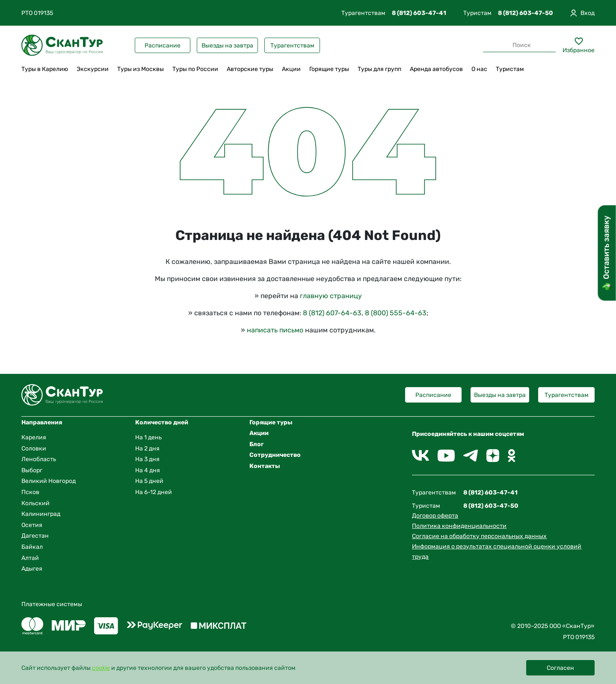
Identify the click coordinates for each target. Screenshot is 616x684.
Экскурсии (93, 69)
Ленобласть (39, 459)
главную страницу (331, 296)
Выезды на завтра (227, 46)
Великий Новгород (49, 481)
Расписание (163, 46)
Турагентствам (292, 46)
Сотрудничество (275, 455)
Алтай (30, 558)
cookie (101, 668)
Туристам (510, 69)
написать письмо (275, 330)
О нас (479, 69)
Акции (291, 69)
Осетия (32, 525)
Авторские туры (250, 69)
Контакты (265, 466)
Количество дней (162, 422)
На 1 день (148, 437)
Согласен (560, 668)
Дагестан (35, 536)
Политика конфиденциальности (459, 526)
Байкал (32, 547)
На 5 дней (149, 481)
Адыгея (32, 569)
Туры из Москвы (141, 69)
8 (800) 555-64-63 (396, 313)
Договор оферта (435, 516)
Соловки (34, 449)
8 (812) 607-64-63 (332, 313)
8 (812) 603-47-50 (526, 13)
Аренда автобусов (436, 69)
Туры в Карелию (45, 69)
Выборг (32, 470)
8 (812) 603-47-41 (419, 13)
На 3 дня (147, 459)
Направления (42, 422)
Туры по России (195, 69)
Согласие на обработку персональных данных (479, 536)
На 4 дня (148, 470)
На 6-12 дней (154, 492)
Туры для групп (379, 69)
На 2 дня (147, 449)
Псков (30, 492)
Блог (256, 444)
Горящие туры (329, 69)
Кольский (36, 503)
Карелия (34, 437)
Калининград (41, 514)
